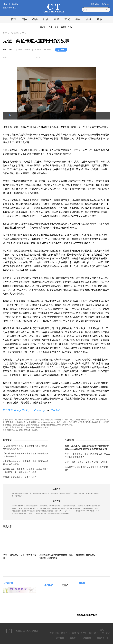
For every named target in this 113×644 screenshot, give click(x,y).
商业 (89, 19)
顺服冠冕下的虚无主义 (86, 555)
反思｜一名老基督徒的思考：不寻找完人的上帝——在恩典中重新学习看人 (87, 456)
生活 (78, 19)
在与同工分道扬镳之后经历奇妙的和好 (20, 477)
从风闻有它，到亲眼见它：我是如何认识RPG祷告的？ (86, 468)
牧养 (56, 27)
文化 (67, 19)
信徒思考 (15, 33)
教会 (35, 19)
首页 (14, 19)
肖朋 (10, 50)
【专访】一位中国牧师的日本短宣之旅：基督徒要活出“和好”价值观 (26, 455)
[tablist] (56, 585)
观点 (99, 19)
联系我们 (74, 638)
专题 (108, 633)
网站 (7, 4)
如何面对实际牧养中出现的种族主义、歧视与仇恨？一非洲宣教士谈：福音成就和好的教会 (26, 471)
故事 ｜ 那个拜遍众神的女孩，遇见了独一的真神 (86, 462)
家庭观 (63, 27)
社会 (46, 19)
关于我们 (60, 638)
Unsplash (56, 410)
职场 (70, 27)
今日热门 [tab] (49, 585)
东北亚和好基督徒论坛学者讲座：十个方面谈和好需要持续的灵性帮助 (26, 463)
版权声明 (101, 638)
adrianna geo (40, 410)
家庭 (56, 19)
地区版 (15, 4)
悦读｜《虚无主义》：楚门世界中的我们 (20, 556)
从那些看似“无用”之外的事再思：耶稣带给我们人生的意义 (56, 556)
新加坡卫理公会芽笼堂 (87, 615)
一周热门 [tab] (64, 585)
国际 (24, 19)
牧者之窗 (9, 583)
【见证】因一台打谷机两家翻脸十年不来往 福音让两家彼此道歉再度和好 (25, 447)
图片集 (82, 583)
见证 (50, 27)
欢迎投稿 (87, 638)
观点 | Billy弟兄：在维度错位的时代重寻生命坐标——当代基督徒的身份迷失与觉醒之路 (87, 448)
